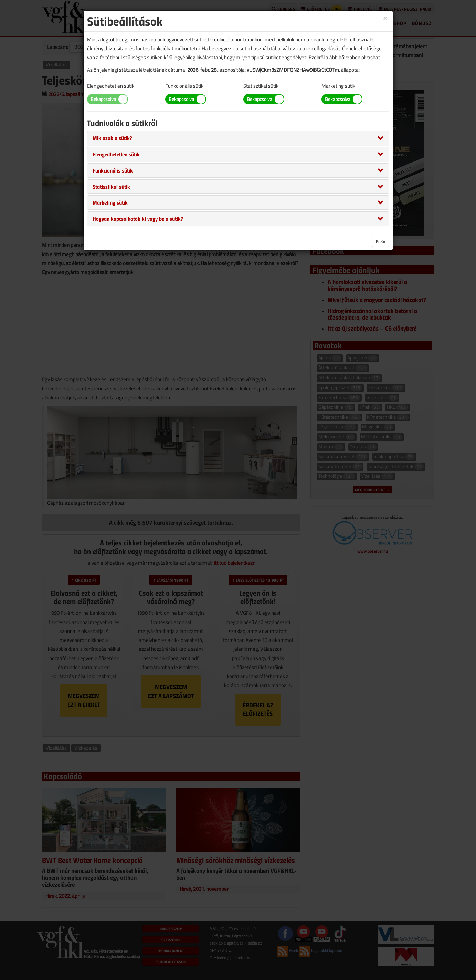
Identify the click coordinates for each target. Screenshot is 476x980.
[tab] (238, 138)
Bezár (381, 242)
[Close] (385, 18)
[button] (112, 138)
